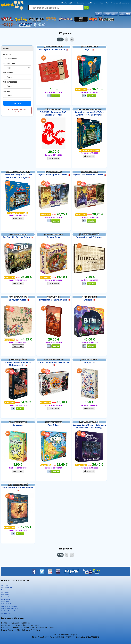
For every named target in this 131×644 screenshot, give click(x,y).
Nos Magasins (92, 3)
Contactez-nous (6, 599)
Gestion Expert (89, 297)
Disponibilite (10, 64)
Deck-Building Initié (18, 485)
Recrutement (5, 597)
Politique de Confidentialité (9, 606)
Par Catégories (10, 82)
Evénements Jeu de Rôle (54, 109)
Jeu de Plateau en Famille (18, 234)
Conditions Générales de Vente (10, 611)
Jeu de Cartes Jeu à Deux (89, 47)
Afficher (7, 54)
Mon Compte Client (7, 587)
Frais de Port (104, 3)
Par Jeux (7, 91)
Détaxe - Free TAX (6, 602)
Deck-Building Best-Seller (54, 360)
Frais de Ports (5, 595)
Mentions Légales (6, 613)
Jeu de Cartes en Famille (89, 360)
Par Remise (8, 73)
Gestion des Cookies (7, 604)
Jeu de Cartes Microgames (54, 47)
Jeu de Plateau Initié (89, 234)
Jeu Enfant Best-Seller (54, 422)
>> (72, 39)
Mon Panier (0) (67, 3)
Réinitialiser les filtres (17, 110)
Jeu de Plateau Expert (18, 297)
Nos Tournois (5, 590)
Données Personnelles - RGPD (10, 609)
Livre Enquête (54, 297)
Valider (17, 103)
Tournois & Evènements (120, 3)
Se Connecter (80, 3)
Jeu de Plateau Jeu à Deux (18, 360)
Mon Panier (5, 585)
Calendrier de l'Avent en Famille (89, 109)
